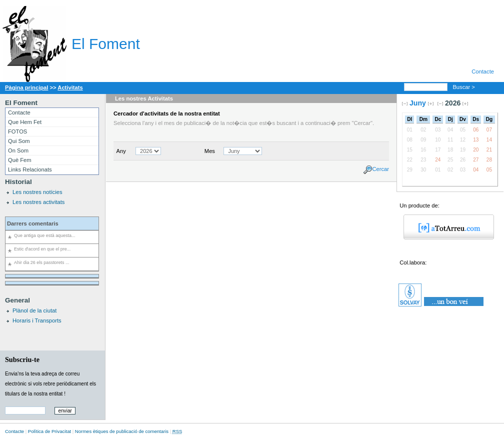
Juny (418, 103)
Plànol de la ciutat (34, 310)
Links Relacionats (30, 169)
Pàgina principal (26, 87)
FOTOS (17, 131)
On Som (18, 150)
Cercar (380, 169)
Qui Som (19, 141)
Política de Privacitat (49, 431)
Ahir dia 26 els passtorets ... (41, 262)
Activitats (70, 87)
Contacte (483, 71)
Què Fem (20, 160)
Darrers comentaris (33, 223)
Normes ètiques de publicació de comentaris (122, 431)
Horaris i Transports (37, 320)
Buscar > (464, 87)
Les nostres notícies (37, 192)
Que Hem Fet (25, 122)
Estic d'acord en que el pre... (42, 249)
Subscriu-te (22, 359)
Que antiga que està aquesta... (44, 235)
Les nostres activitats (38, 202)
